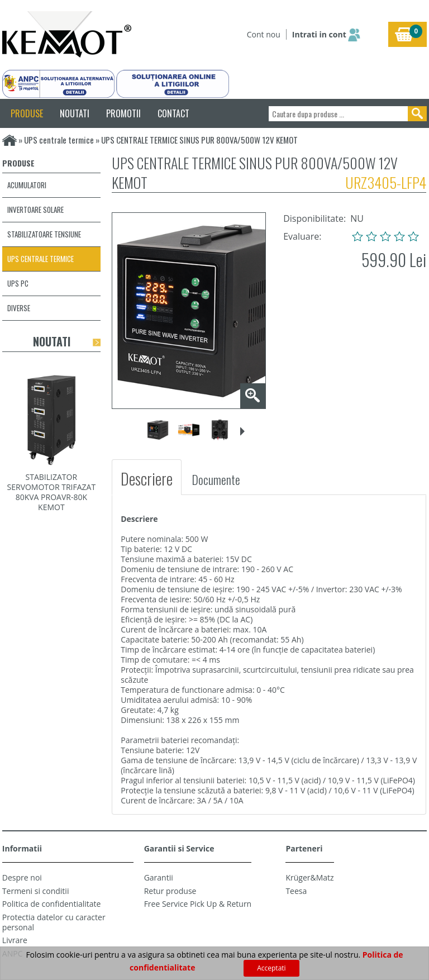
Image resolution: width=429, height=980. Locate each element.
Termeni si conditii (36, 891)
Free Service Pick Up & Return (198, 904)
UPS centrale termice (59, 140)
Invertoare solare (35, 210)
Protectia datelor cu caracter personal (54, 922)
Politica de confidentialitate (52, 904)
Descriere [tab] (147, 479)
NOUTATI (75, 113)
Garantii (159, 877)
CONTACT (173, 113)
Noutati (52, 341)
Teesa (296, 891)
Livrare (15, 940)
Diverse (19, 308)
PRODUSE (27, 113)
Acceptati (271, 968)
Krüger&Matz (309, 877)
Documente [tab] (216, 479)
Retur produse (170, 891)
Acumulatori (27, 185)
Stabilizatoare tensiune (44, 234)
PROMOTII (123, 113)
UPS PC (18, 283)
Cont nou (264, 34)
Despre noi (22, 877)
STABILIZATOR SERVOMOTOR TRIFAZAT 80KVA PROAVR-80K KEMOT (52, 492)
